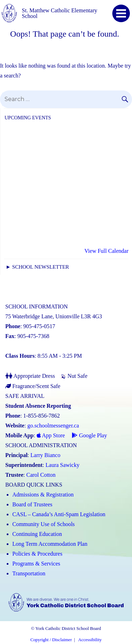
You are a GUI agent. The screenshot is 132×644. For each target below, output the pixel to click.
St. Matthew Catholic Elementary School (59, 13)
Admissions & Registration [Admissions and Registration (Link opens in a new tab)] (43, 495)
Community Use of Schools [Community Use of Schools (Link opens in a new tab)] (43, 524)
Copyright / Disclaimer (51, 640)
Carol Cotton (41, 475)
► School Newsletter (37, 267)
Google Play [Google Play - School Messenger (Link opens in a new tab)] (89, 435)
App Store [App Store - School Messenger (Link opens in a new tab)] (51, 435)
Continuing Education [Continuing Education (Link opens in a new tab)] (37, 534)
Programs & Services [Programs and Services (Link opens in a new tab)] (36, 564)
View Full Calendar (106, 251)
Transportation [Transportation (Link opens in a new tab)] (29, 573)
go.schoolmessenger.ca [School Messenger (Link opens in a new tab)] (53, 426)
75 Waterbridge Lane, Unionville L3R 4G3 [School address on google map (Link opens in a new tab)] (54, 316)
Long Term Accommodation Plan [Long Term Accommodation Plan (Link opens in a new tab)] (50, 544)
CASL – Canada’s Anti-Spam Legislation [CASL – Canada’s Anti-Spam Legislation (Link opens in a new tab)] (59, 514)
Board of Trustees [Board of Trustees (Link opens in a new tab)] (32, 504)
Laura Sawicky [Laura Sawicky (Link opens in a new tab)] (62, 465)
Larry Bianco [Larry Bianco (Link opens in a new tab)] (46, 455)
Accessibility (90, 640)
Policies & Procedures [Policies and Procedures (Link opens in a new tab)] (37, 554)
